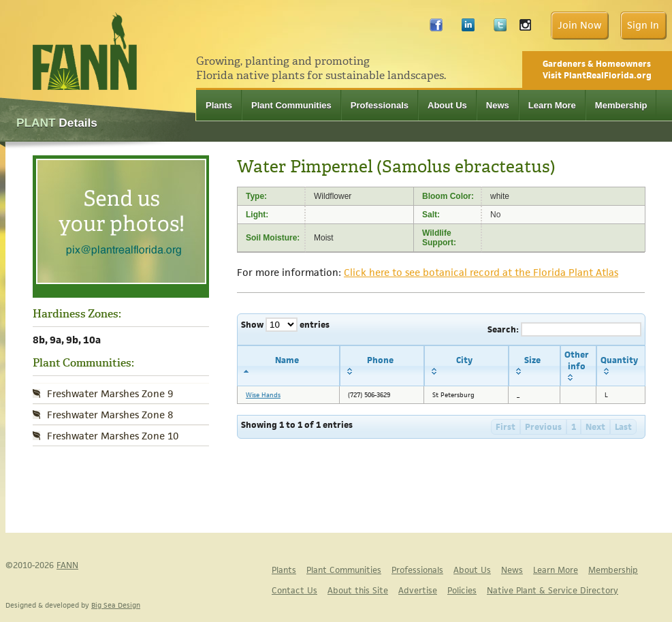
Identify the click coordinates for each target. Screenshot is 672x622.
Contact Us (294, 590)
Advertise (418, 590)
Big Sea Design (116, 605)
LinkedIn (468, 28)
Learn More (552, 105)
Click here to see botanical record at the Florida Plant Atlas (481, 272)
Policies (462, 590)
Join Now (579, 25)
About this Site (358, 590)
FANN (67, 565)
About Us (447, 105)
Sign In (643, 25)
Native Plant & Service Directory (553, 590)
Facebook (436, 28)
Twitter (500, 28)
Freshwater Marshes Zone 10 (113, 436)
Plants (219, 105)
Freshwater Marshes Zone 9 (110, 393)
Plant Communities (291, 105)
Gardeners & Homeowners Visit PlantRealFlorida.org (597, 69)
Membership (621, 105)
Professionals (380, 105)
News (498, 105)
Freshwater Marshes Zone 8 (110, 415)
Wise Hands (263, 395)
